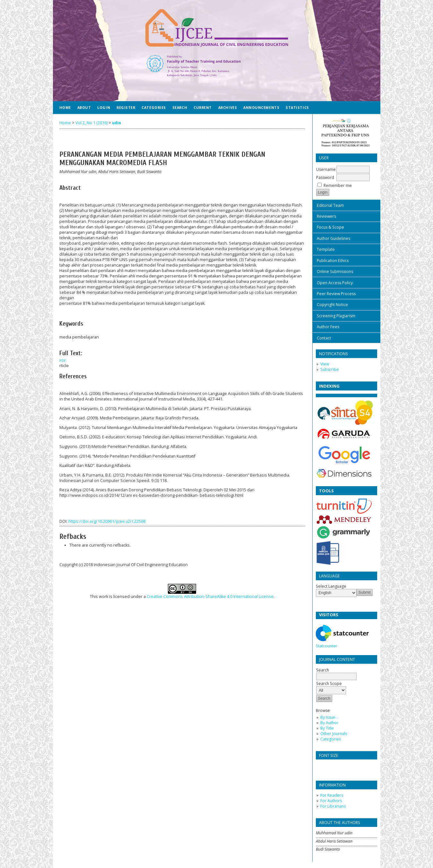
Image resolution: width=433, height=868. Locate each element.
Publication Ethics (333, 261)
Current (203, 107)
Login (104, 107)
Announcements (261, 107)
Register (126, 107)
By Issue (328, 717)
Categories (331, 739)
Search (336, 673)
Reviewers (326, 216)
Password (325, 177)
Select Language (331, 586)
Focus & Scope (330, 227)
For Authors (331, 801)
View (325, 364)
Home (65, 107)
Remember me (338, 185)
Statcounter (327, 646)
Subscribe (330, 369)
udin (117, 123)
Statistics (297, 107)
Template (326, 249)
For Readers (332, 795)
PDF (63, 361)
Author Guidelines (333, 238)
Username (326, 169)
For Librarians (333, 806)
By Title (327, 728)
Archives (228, 107)
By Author (329, 723)
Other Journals (334, 734)
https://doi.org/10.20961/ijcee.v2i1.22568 (107, 521)
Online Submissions (335, 272)
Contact (324, 338)
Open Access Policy (335, 283)
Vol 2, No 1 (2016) (91, 123)
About (84, 107)
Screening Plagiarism (336, 316)
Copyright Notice (332, 305)
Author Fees (328, 327)
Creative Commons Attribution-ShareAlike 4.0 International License (210, 596)
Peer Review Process (336, 294)
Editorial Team (330, 205)
